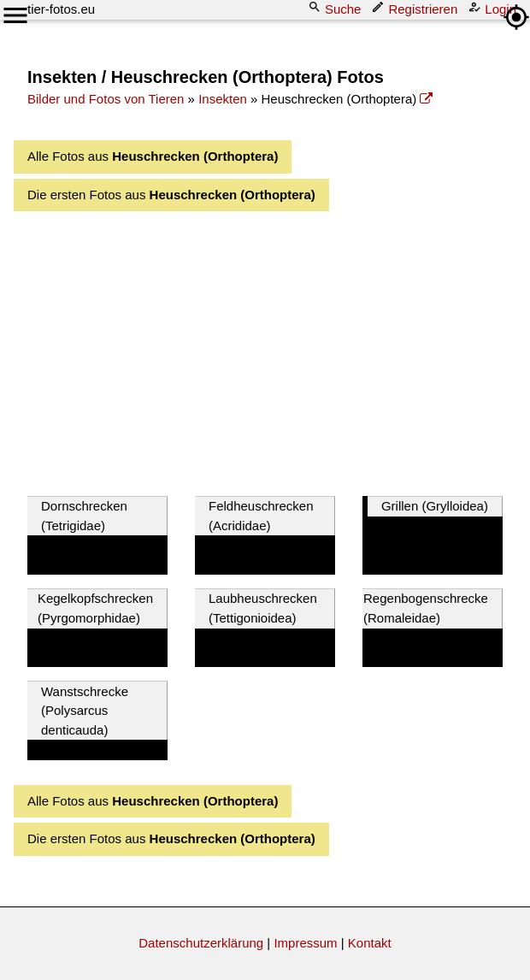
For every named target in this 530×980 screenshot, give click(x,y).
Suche (336, 8)
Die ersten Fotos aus (171, 195)
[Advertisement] (279, 349)
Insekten (223, 99)
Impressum (305, 943)
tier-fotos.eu (61, 9)
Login (494, 8)
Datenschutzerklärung (201, 943)
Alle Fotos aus (153, 156)
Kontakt (370, 943)
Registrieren (416, 8)
